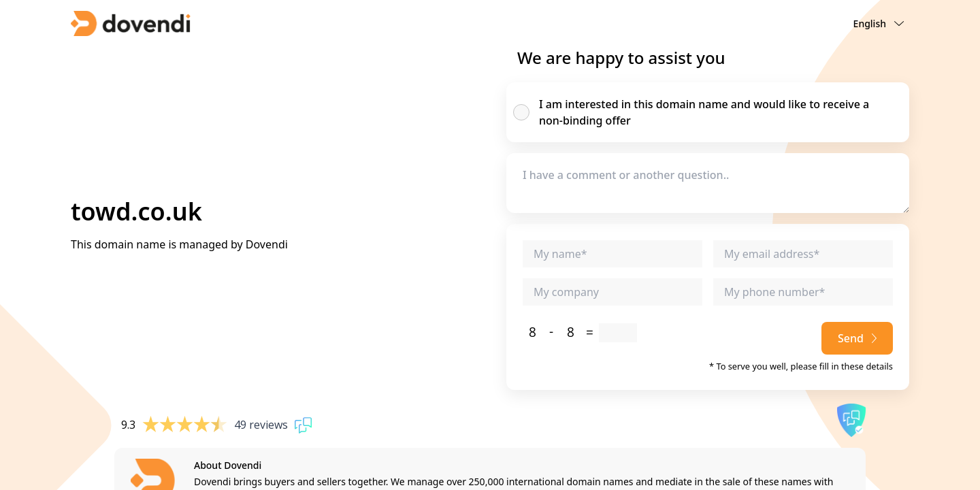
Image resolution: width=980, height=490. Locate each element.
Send (857, 338)
